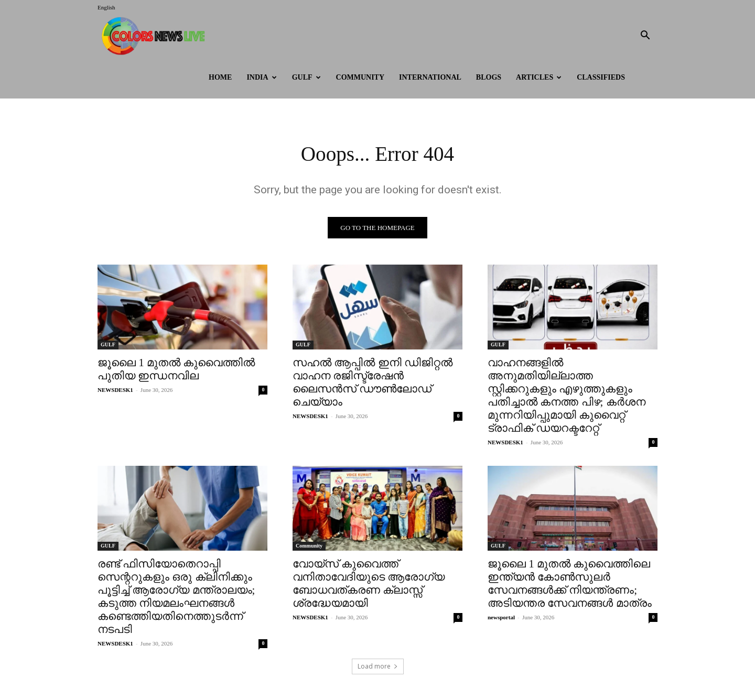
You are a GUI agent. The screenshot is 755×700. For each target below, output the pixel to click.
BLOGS (489, 77)
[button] (645, 36)
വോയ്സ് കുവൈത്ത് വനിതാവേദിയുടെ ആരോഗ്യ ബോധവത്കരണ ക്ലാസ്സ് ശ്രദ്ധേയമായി (369, 584)
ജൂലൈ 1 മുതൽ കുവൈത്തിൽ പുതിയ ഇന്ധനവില (176, 370)
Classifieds (601, 77)
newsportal (501, 618)
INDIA (261, 77)
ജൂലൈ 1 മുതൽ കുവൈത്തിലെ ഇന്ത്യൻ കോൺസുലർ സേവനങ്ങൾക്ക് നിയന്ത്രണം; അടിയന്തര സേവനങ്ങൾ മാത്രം (570, 584)
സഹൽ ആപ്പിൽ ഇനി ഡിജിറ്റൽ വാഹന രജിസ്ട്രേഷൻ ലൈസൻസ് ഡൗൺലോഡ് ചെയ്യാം (373, 383)
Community (360, 77)
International (430, 77)
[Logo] (156, 36)
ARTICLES (539, 77)
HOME (220, 77)
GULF (306, 77)
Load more (378, 667)
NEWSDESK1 (115, 390)
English (106, 7)
